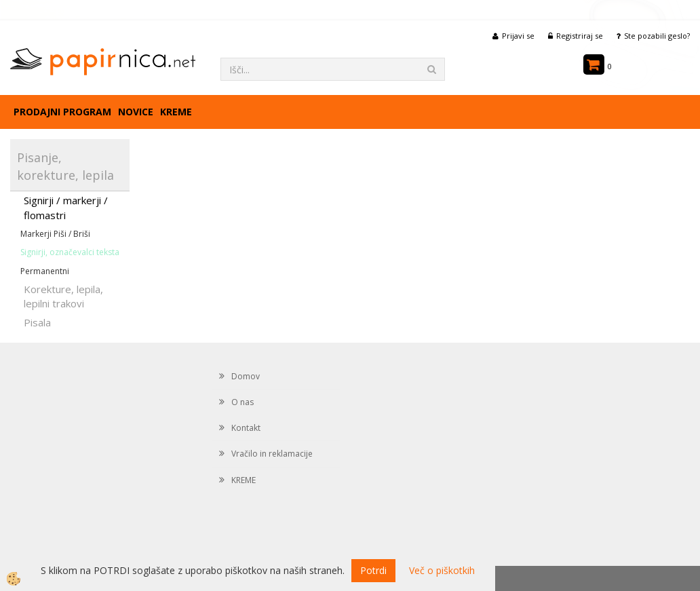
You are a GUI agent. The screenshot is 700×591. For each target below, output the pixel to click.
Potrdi (373, 570)
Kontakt (246, 428)
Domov (246, 376)
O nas (242, 402)
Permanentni (45, 271)
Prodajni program (62, 112)
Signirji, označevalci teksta (70, 252)
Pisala (37, 322)
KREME (176, 112)
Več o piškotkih (442, 570)
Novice (136, 112)
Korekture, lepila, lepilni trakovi (63, 296)
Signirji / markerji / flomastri (66, 207)
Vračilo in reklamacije (272, 454)
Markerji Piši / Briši (55, 234)
